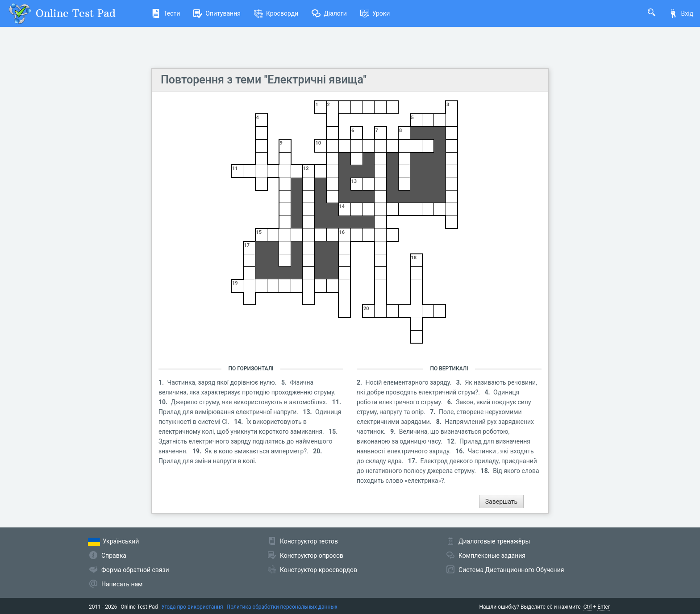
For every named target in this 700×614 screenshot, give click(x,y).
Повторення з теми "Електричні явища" (264, 80)
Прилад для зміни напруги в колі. (207, 461)
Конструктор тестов (309, 541)
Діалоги (329, 13)
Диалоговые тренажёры (494, 541)
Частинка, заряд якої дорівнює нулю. (223, 382)
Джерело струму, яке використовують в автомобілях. (250, 402)
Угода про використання (192, 607)
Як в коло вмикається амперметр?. (257, 451)
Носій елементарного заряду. (409, 382)
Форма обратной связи (135, 570)
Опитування (217, 13)
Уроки (375, 13)
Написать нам (122, 584)
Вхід (681, 13)
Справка (114, 556)
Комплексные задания (492, 556)
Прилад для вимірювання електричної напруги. (229, 412)
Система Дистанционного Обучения (511, 570)
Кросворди (276, 13)
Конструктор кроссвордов (319, 570)
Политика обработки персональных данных (282, 607)
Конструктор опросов (312, 556)
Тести (166, 13)
